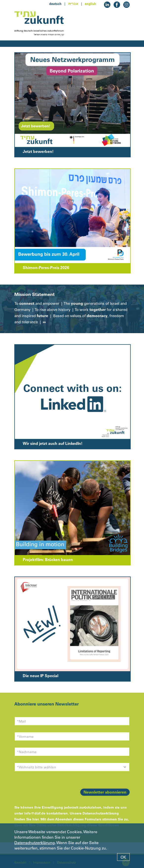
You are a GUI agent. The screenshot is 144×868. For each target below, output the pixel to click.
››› (44, 322)
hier (35, 819)
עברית (73, 4)
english (90, 4)
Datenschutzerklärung (35, 843)
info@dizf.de (35, 813)
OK (123, 857)
